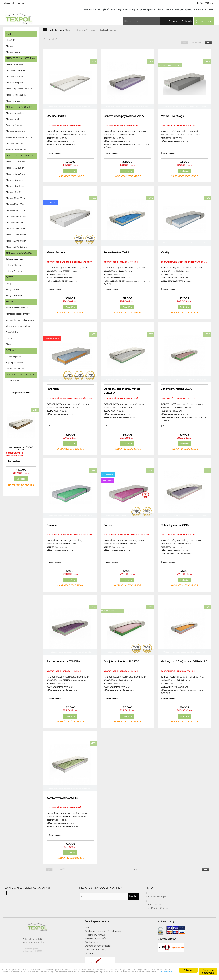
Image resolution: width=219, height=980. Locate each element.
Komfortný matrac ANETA (62, 798)
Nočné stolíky (12, 332)
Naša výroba (89, 9)
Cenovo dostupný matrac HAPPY (124, 116)
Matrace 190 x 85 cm (15, 168)
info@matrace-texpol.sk (33, 942)
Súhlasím (188, 969)
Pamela (108, 525)
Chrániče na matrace (15, 369)
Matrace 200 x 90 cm (16, 210)
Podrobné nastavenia (208, 970)
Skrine (9, 344)
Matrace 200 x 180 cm (16, 241)
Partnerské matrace (15, 125)
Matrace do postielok (16, 113)
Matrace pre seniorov (16, 131)
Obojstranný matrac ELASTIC (122, 661)
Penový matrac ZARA (116, 252)
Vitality (165, 252)
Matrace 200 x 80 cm (16, 198)
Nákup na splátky (184, 9)
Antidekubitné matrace (16, 150)
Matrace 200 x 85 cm (16, 204)
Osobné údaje (92, 942)
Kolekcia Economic (14, 259)
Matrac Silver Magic (173, 116)
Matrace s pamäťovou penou (19, 89)
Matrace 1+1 (11, 46)
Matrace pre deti (14, 119)
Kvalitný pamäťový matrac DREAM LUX (184, 661)
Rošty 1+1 (10, 283)
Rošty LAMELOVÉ (14, 296)
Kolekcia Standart (14, 265)
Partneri (89, 953)
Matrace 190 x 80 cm (15, 162)
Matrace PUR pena (14, 83)
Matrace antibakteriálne (17, 143)
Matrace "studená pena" (17, 95)
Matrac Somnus (56, 252)
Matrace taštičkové (15, 77)
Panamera (53, 389)
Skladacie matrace (14, 64)
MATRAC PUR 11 (56, 116)
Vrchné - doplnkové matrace (19, 137)
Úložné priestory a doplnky (18, 326)
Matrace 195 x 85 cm (15, 186)
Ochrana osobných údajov (98, 946)
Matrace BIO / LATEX (16, 70)
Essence (52, 525)
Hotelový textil (13, 381)
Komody (10, 338)
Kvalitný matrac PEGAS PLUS (21, 448)
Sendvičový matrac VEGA (176, 389)
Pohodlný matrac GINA (175, 525)
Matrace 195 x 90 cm (15, 192)
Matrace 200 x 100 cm (16, 216)
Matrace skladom (14, 52)
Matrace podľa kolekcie (85, 30)
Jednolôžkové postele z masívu (20, 320)
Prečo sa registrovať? (95, 938)
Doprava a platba (146, 9)
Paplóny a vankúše (14, 362)
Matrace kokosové (14, 101)
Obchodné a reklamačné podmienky (103, 931)
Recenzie (199, 9)
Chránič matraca (165, 9)
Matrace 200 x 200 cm (16, 247)
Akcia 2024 (11, 40)
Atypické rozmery (127, 9)
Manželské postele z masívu (18, 314)
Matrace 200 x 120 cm (16, 223)
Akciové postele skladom (17, 308)
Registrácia (19, 3)
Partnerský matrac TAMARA (63, 661)
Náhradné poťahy (14, 356)
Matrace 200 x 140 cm (16, 229)
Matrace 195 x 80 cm (15, 180)
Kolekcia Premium (14, 271)
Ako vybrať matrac (107, 9)
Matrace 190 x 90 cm (15, 174)
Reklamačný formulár (96, 935)
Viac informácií (91, 974)
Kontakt (209, 9)
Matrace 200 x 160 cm (16, 235)
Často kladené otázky (96, 949)
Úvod (68, 30)
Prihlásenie (8, 3)
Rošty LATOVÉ (13, 289)
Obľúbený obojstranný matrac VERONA (122, 391)
